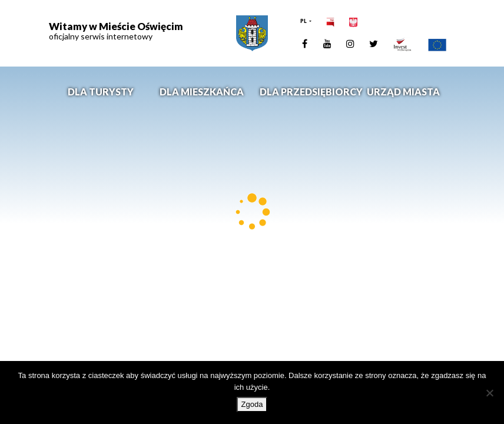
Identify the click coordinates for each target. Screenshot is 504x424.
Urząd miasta (403, 92)
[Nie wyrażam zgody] (489, 393)
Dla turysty (101, 92)
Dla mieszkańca (202, 92)
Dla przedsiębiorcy (306, 92)
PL (304, 21)
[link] (252, 33)
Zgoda (252, 404)
